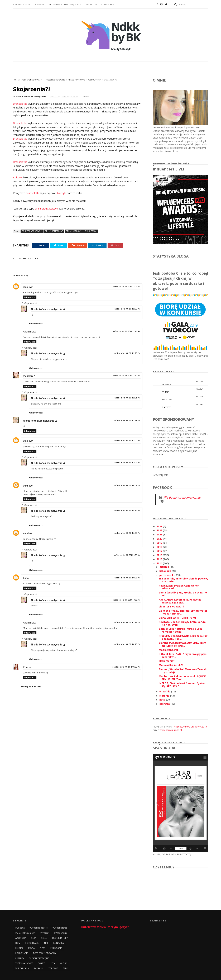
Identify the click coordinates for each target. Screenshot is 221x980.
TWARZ (41, 963)
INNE (46, 943)
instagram (178, 397)
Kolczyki (18, 177)
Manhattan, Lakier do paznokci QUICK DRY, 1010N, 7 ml (182, 678)
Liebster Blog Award (171, 606)
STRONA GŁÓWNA (22, 4)
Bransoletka (20, 104)
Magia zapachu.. (169, 650)
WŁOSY (63, 963)
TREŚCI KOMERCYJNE (55, 80)
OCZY (43, 948)
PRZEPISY (20, 958)
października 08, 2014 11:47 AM (127, 376)
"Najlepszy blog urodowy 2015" (190, 727)
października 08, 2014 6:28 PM (127, 578)
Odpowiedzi (31, 303)
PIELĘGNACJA (22, 953)
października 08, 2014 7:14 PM (127, 622)
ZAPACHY (39, 968)
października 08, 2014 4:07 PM (127, 485)
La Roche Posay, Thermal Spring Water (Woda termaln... (183, 612)
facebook (178, 382)
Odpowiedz (30, 297)
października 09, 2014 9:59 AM (127, 555)
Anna (26, 578)
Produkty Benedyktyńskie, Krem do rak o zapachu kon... (183, 637)
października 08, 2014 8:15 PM (127, 644)
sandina (28, 533)
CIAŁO (44, 938)
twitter (178, 389)
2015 (160, 559)
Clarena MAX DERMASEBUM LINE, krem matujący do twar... (182, 644)
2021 (160, 534)
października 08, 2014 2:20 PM (127, 309)
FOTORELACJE (32, 943)
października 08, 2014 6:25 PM (127, 533)
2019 (160, 543)
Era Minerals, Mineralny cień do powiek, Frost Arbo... (183, 580)
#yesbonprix (61, 933)
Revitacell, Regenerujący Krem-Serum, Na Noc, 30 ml (183, 623)
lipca (163, 700)
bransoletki (32, 193)
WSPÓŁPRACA (95, 80)
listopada (166, 571)
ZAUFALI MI (91, 4)
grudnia (165, 567)
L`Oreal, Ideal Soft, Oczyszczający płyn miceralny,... (183, 655)
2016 (160, 555)
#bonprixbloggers (39, 928)
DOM (18, 943)
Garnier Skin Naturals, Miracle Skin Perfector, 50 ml (180, 630)
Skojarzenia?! (167, 661)
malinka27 (29, 376)
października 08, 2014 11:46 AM (127, 331)
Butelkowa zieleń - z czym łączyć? (105, 927)
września (165, 691)
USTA (52, 963)
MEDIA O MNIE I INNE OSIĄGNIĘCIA (65, 4)
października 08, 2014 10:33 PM (126, 667)
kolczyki (62, 193)
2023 (160, 526)
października (168, 575)
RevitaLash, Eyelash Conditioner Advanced (179, 587)
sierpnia (165, 696)
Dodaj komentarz (31, 687)
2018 (160, 547)
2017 (160, 551)
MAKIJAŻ (19, 948)
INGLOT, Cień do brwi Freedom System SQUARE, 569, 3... (183, 685)
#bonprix (20, 928)
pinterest (178, 405)
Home (16, 80)
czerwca (165, 704)
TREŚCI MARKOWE (77, 80)
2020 (160, 539)
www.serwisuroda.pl (171, 730)
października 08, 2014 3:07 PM (127, 463)
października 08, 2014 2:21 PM (127, 398)
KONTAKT (39, 4)
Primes (27, 667)
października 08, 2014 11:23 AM (127, 287)
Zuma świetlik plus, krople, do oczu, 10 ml (183, 594)
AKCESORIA (21, 938)
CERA (34, 938)
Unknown (28, 287)
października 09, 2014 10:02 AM (127, 600)
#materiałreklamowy (25, 933)
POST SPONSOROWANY (32, 80)
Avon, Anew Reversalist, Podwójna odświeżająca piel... (180, 601)
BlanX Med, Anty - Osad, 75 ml (177, 618)
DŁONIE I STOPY (60, 938)
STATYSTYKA (107, 4)
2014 (160, 563)
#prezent (45, 933)
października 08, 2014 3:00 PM (127, 441)
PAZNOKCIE (56, 948)
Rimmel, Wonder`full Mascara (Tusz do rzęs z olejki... (183, 671)
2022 (160, 530)
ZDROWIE (53, 968)
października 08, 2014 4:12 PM (127, 511)
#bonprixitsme (60, 928)
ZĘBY (65, 968)
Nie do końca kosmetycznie (47, 309)
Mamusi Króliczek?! (171, 665)
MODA (32, 948)
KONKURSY (59, 943)
